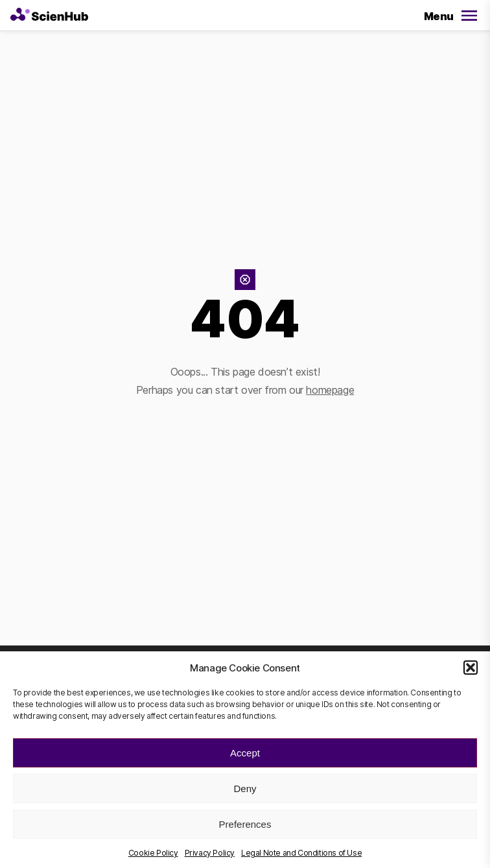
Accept (245, 753)
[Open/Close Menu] (449, 17)
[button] (471, 668)
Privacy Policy (210, 853)
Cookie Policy (153, 853)
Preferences (245, 824)
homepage (330, 390)
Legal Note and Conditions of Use (301, 853)
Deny (245, 789)
